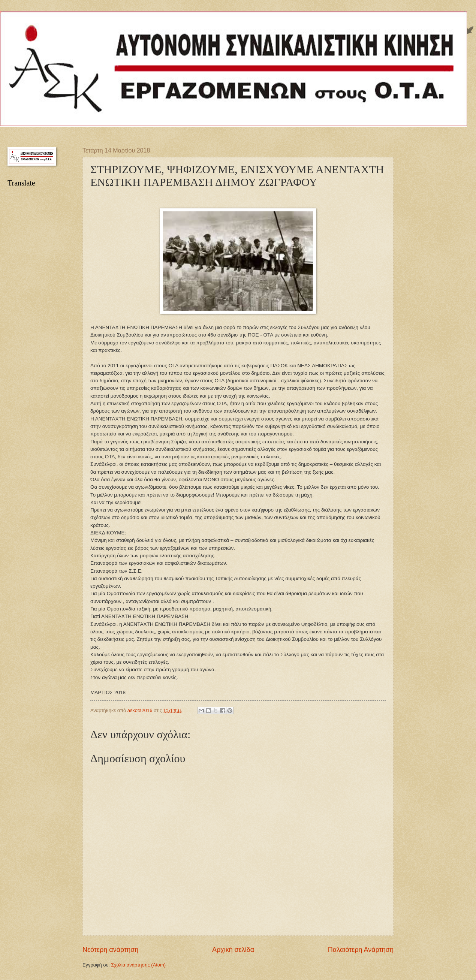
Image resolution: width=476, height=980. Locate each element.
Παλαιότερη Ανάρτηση (361, 950)
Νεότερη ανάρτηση (110, 950)
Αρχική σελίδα (233, 950)
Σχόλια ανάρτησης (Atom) (138, 965)
